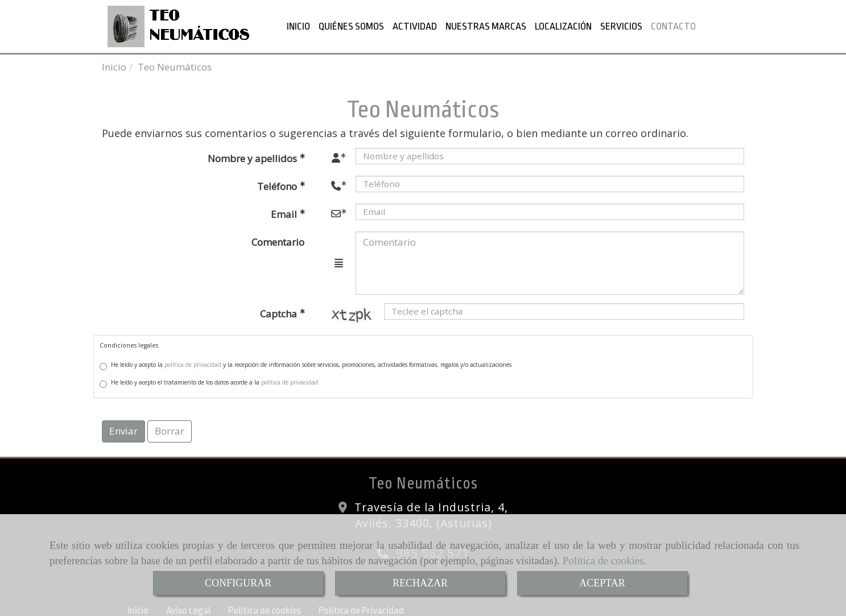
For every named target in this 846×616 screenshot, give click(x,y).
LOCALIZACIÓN (563, 25)
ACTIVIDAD (415, 25)
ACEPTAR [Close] (602, 583)
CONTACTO (673, 25)
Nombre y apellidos (253, 156)
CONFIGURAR (238, 583)
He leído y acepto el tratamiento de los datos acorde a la (209, 381)
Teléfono (278, 184)
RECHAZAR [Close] (420, 583)
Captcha (280, 311)
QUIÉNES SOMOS (351, 25)
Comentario (278, 240)
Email (285, 212)
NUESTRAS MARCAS (486, 25)
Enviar (123, 429)
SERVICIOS (621, 25)
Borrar (170, 429)
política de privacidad (193, 362)
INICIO (298, 25)
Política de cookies (603, 561)
